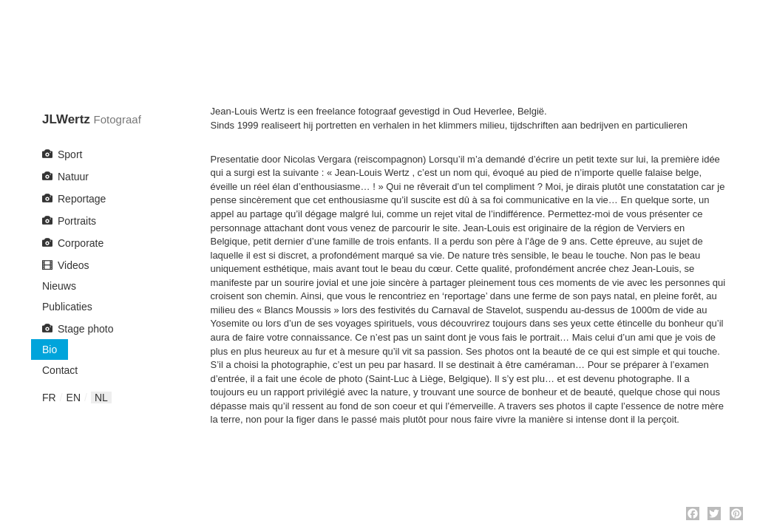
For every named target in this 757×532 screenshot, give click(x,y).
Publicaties (67, 307)
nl (101, 398)
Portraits (77, 221)
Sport (70, 154)
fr (49, 398)
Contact (60, 370)
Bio (50, 349)
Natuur (73, 177)
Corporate (81, 243)
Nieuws (59, 286)
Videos (74, 265)
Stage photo (86, 329)
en (74, 398)
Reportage (82, 199)
